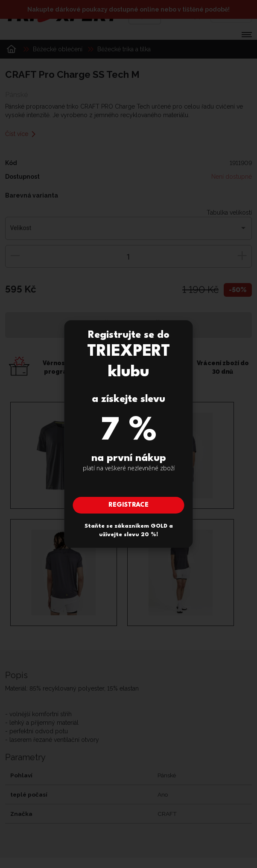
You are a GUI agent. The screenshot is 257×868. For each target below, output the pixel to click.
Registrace (128, 505)
